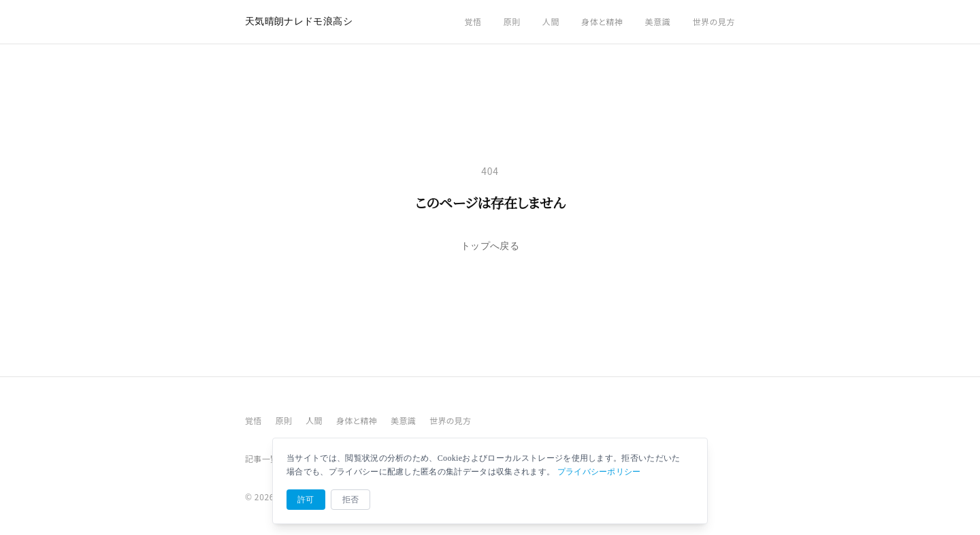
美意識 (658, 21)
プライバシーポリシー (599, 472)
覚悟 (473, 21)
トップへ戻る (490, 246)
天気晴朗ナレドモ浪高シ (299, 21)
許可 (306, 500)
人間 (551, 21)
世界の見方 (714, 21)
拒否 (351, 500)
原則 (512, 21)
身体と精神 (602, 21)
